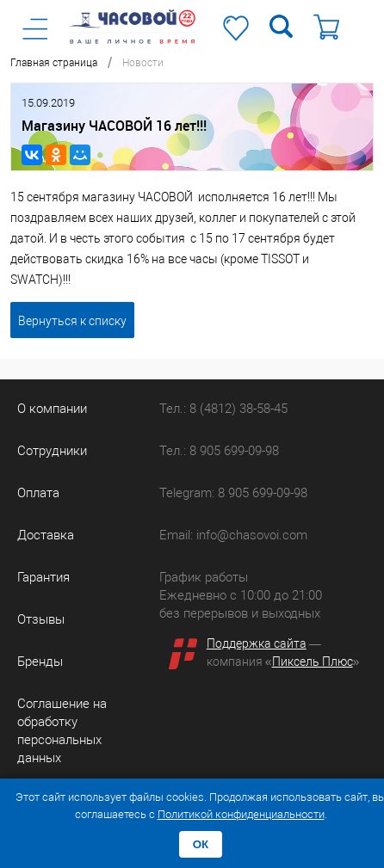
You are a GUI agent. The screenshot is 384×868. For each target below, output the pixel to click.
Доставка (46, 535)
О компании (52, 409)
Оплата (38, 493)
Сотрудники (52, 451)
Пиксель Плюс (313, 662)
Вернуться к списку (72, 321)
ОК (201, 844)
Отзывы (41, 619)
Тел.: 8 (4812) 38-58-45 (223, 409)
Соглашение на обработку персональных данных (62, 731)
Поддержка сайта (257, 643)
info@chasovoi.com (252, 535)
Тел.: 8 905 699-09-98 (219, 451)
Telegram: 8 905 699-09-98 (233, 493)
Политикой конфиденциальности (241, 814)
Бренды (40, 662)
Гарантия (43, 577)
